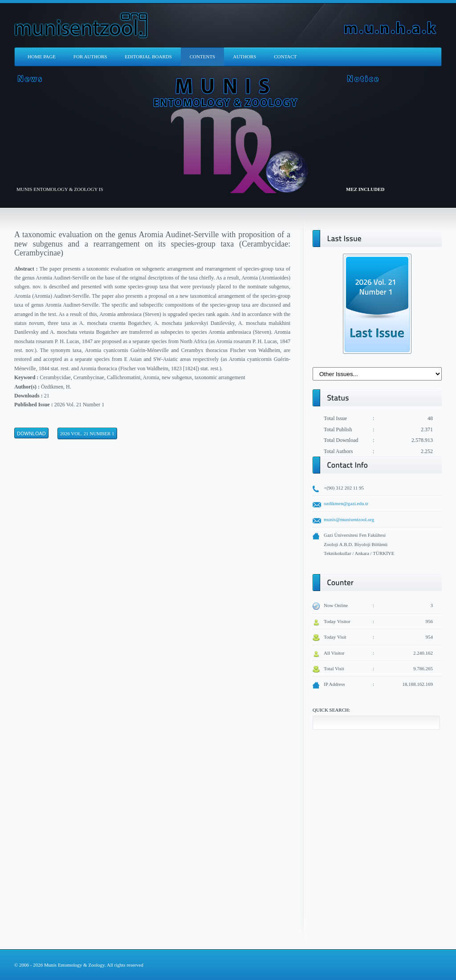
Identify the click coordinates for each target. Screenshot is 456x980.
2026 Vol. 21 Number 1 (87, 433)
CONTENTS (202, 57)
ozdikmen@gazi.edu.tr (346, 503)
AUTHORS (244, 57)
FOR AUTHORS (90, 57)
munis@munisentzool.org (349, 519)
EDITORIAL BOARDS (148, 57)
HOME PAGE (42, 57)
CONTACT (285, 57)
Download (31, 433)
